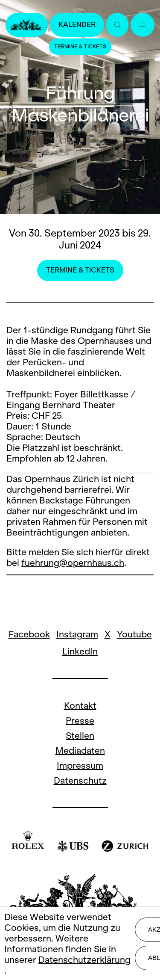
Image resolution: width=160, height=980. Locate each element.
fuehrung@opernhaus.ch (73, 563)
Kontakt (80, 706)
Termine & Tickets (80, 47)
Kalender (77, 25)
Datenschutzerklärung (84, 960)
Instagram (77, 634)
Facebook (29, 634)
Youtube (134, 634)
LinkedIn (80, 651)
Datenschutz (80, 780)
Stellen (80, 736)
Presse (80, 721)
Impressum (80, 765)
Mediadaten (80, 751)
